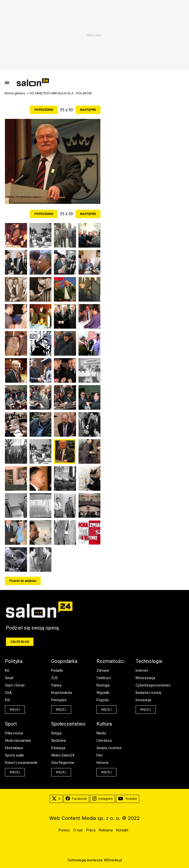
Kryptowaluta (62, 693)
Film (100, 755)
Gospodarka (64, 661)
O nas (78, 830)
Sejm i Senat (15, 685)
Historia (102, 763)
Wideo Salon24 (63, 755)
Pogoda (102, 700)
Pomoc (64, 830)
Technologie (149, 661)
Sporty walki (14, 755)
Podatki (57, 671)
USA (8, 693)
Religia (56, 733)
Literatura (104, 741)
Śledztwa (58, 741)
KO (7, 671)
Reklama (106, 830)
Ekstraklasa (14, 748)
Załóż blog (20, 642)
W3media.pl (113, 860)
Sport (11, 724)
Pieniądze (59, 700)
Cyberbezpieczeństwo (153, 685)
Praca (91, 830)
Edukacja (58, 748)
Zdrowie (103, 671)
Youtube (128, 799)
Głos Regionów (63, 763)
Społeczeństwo (68, 724)
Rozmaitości (110, 661)
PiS (8, 700)
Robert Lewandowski (21, 763)
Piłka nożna (14, 733)
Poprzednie (44, 110)
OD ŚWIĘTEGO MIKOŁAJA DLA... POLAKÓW (61, 93)
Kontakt (122, 830)
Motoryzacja (145, 678)
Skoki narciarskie (18, 741)
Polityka (14, 661)
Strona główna (15, 93)
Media (101, 733)
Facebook (76, 799)
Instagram (102, 799)
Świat (9, 678)
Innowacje (143, 700)
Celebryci (104, 678)
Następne (88, 110)
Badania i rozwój (148, 693)
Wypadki (103, 693)
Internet (142, 671)
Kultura (104, 724)
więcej (15, 710)
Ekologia (103, 685)
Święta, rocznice (109, 748)
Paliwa (56, 685)
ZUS (55, 678)
